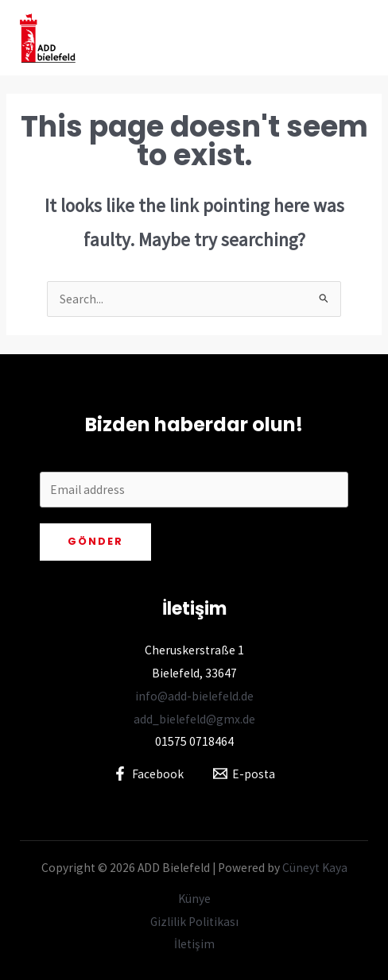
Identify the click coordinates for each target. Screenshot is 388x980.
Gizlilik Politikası (194, 922)
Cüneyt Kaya (315, 868)
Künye (194, 899)
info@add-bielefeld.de (194, 696)
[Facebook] (148, 774)
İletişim (194, 944)
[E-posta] (244, 774)
